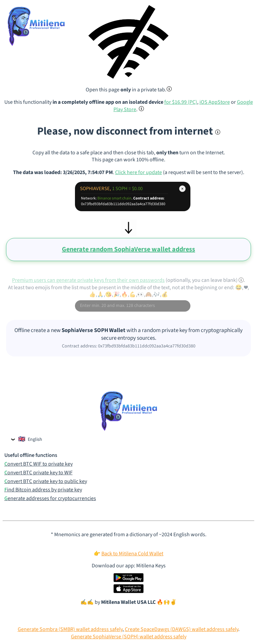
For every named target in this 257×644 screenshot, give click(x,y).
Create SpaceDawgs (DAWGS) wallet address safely (182, 629)
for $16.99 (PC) (181, 102)
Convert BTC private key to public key (46, 481)
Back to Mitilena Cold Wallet (132, 554)
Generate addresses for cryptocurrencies (50, 499)
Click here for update (139, 172)
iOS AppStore (215, 102)
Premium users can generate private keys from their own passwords (88, 280)
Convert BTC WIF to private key (38, 464)
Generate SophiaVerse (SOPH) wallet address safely (129, 637)
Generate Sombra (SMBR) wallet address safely (70, 629)
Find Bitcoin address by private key (43, 490)
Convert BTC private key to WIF (38, 473)
